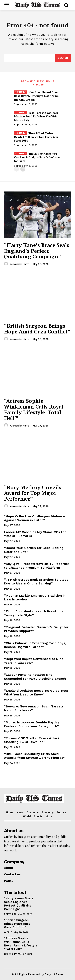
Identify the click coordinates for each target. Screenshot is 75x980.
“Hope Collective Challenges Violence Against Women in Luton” (34, 518)
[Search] (63, 58)
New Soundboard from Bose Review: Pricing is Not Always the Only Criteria (36, 96)
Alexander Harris (20, 264)
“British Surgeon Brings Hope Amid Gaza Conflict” (37, 329)
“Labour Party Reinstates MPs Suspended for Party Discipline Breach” (36, 676)
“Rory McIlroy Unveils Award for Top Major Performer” (33, 493)
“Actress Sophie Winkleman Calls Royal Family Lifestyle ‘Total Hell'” (34, 409)
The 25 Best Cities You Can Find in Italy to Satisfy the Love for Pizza (37, 157)
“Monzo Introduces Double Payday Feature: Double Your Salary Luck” (32, 724)
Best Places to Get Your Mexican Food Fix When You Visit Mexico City (36, 116)
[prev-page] (16, 169)
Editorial (10, 914)
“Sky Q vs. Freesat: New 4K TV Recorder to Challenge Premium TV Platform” (37, 566)
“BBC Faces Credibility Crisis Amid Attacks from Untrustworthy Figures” (34, 756)
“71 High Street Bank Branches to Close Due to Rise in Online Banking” (36, 581)
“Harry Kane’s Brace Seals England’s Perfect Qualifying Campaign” (37, 251)
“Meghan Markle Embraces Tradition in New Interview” (35, 597)
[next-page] (23, 169)
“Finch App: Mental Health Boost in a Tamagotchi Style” (34, 613)
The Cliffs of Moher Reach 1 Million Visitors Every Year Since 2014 (36, 137)
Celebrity (10, 954)
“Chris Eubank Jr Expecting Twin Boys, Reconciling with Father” (35, 645)
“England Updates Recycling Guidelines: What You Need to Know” (36, 692)
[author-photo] (7, 264)
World (8, 932)
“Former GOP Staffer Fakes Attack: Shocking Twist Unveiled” (32, 740)
